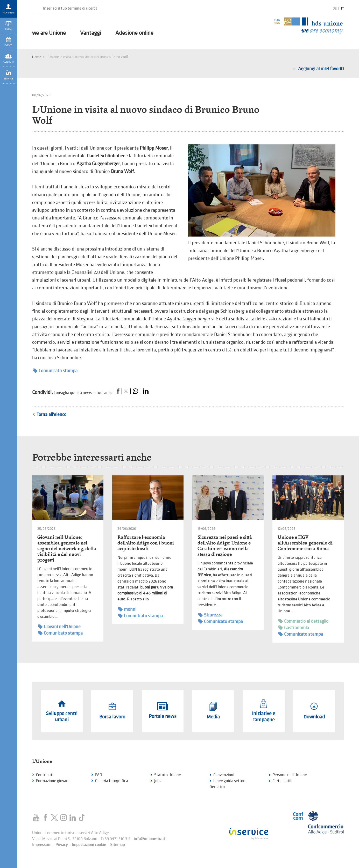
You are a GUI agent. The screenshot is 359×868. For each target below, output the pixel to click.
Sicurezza (210, 615)
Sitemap (117, 845)
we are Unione (49, 33)
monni (127, 609)
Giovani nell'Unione (59, 627)
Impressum (42, 845)
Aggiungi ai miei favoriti (321, 69)
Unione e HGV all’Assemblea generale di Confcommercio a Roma (305, 543)
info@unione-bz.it (149, 839)
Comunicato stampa (55, 371)
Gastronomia (294, 628)
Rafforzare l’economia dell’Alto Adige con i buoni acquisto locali (146, 543)
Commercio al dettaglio (303, 621)
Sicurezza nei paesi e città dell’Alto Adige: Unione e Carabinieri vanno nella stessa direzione (225, 546)
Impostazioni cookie (89, 845)
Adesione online (134, 33)
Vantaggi (91, 33)
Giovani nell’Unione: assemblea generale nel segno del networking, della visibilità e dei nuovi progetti (67, 549)
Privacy (62, 845)
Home (37, 57)
